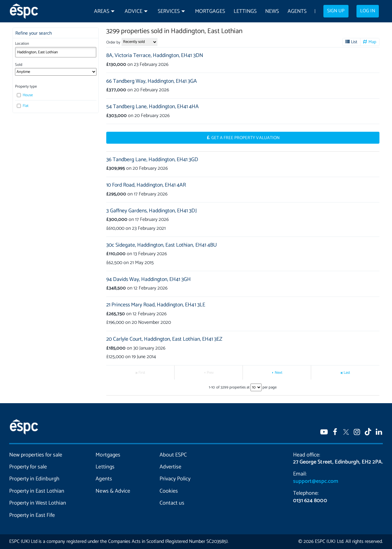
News (272, 11)
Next (279, 373)
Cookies (169, 491)
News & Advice (113, 491)
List (354, 42)
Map (372, 42)
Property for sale (28, 467)
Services (169, 11)
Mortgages (210, 11)
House (25, 95)
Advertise (170, 467)
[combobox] (56, 52)
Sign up (336, 11)
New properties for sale (36, 455)
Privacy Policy (175, 479)
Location (22, 44)
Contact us (172, 503)
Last (347, 373)
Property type (26, 87)
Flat (23, 106)
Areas (102, 11)
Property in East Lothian (37, 491)
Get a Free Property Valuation (245, 138)
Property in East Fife (32, 515)
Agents (297, 11)
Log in (367, 11)
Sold (19, 65)
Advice (134, 11)
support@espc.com (315, 481)
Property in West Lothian (38, 503)
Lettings (245, 11)
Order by (113, 42)
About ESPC (173, 455)
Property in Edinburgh (34, 479)
